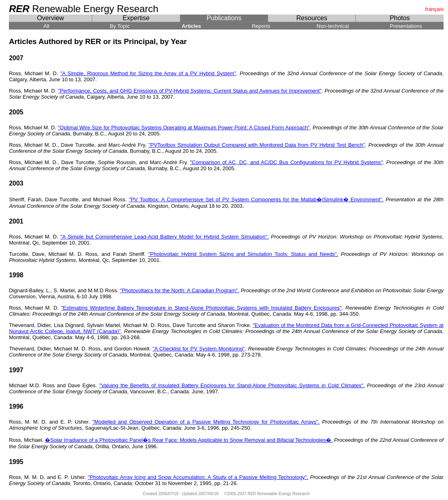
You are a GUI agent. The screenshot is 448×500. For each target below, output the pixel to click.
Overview (50, 18)
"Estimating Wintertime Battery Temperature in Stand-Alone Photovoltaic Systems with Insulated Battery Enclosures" (201, 308)
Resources (312, 18)
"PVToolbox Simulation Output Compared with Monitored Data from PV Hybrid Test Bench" (257, 145)
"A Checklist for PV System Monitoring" (199, 349)
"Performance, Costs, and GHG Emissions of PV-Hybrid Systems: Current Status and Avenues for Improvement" (190, 91)
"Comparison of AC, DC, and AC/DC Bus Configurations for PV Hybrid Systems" (286, 162)
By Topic (120, 26)
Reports (261, 26)
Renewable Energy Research (85, 9)
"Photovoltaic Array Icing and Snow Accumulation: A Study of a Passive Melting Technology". (198, 477)
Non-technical (333, 26)
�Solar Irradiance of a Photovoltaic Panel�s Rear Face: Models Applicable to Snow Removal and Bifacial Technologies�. (189, 440)
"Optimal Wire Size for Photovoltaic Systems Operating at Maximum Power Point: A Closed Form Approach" (184, 128)
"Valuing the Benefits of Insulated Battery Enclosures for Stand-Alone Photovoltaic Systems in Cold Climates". (232, 385)
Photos (400, 18)
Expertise (136, 18)
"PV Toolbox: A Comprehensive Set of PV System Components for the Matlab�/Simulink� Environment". (256, 199)
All (46, 26)
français (434, 9)
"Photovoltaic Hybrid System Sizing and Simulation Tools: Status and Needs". (243, 254)
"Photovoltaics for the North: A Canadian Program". (180, 290)
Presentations (407, 26)
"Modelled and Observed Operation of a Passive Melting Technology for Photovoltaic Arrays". (206, 422)
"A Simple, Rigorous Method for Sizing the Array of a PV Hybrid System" (148, 73)
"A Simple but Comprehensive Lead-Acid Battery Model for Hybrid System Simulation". (164, 237)
